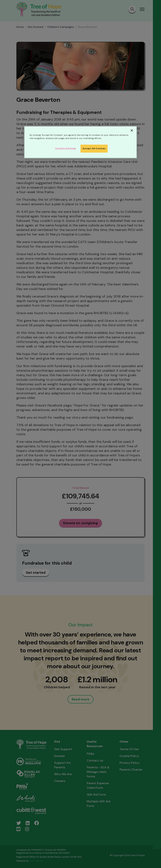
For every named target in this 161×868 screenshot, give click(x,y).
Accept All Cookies (94, 149)
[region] (80, 142)
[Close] (132, 131)
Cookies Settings (66, 148)
